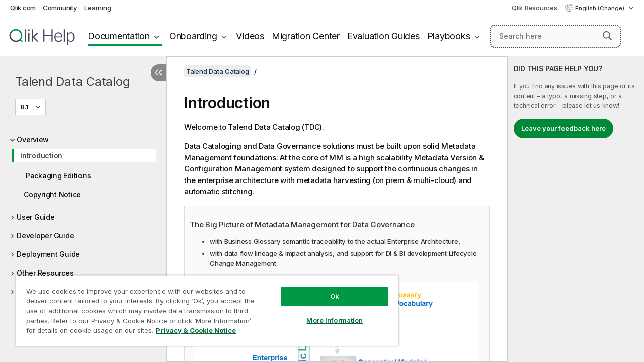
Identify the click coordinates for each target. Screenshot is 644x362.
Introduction (41, 156)
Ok (327, 289)
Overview (33, 140)
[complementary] (576, 209)
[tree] (83, 222)
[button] (607, 36)
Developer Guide (45, 236)
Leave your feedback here (563, 128)
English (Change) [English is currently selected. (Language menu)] (600, 8)
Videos (250, 36)
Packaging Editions (58, 176)
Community (60, 8)
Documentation (119, 36)
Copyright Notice (52, 194)
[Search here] (555, 36)
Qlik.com (23, 8)
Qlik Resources (535, 8)
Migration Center (306, 36)
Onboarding (193, 36)
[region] (203, 307)
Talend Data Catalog (72, 82)
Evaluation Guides (383, 36)
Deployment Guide (48, 254)
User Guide (36, 217)
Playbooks (449, 36)
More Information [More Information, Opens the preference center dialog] (327, 313)
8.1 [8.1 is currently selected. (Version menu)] (25, 107)
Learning (97, 8)
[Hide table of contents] (158, 73)
